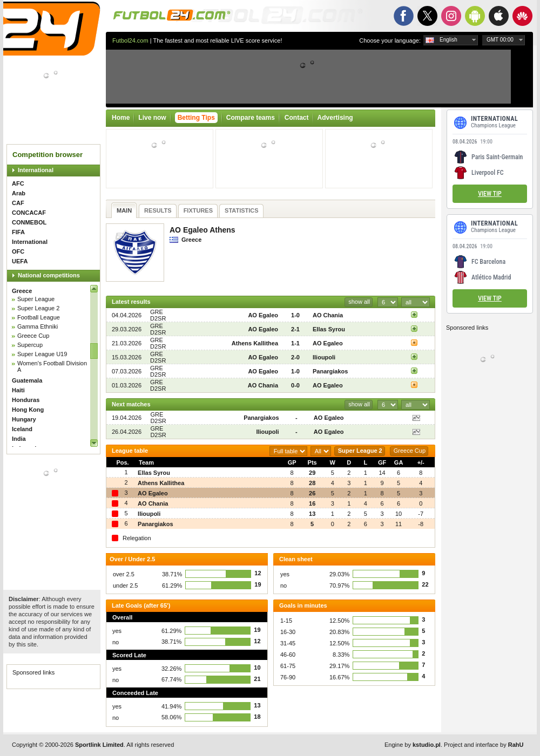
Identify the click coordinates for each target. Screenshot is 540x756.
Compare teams (251, 118)
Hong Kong (28, 410)
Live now (152, 118)
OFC (18, 251)
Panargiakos (330, 371)
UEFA (20, 261)
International (36, 170)
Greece (22, 291)
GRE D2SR (158, 315)
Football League (39, 317)
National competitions (49, 275)
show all (359, 302)
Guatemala (27, 380)
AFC (18, 183)
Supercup (30, 345)
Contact (297, 118)
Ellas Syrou (329, 329)
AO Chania (328, 315)
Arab (19, 193)
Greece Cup (33, 336)
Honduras (26, 400)
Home (121, 118)
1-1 (295, 343)
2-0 (295, 357)
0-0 (295, 385)
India (19, 439)
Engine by (413, 745)
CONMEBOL (29, 222)
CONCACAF (29, 213)
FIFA (18, 232)
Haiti (18, 390)
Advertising (335, 118)
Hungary (24, 419)
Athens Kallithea (255, 343)
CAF (18, 203)
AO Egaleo (263, 315)
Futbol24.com (130, 40)
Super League (36, 299)
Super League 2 (38, 308)
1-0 (295, 315)
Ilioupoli (324, 357)
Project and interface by (484, 745)
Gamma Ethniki (38, 326)
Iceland (22, 429)
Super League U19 (42, 354)
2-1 (295, 329)
